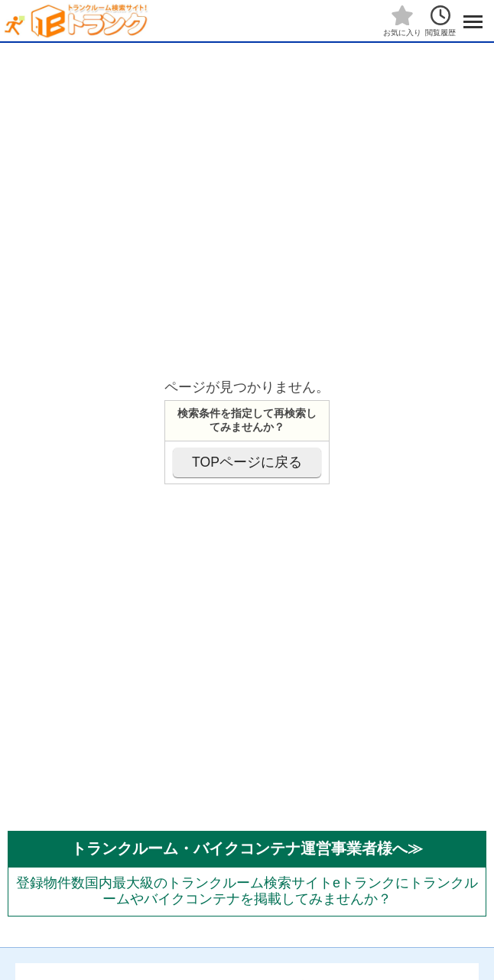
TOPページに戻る (247, 462)
